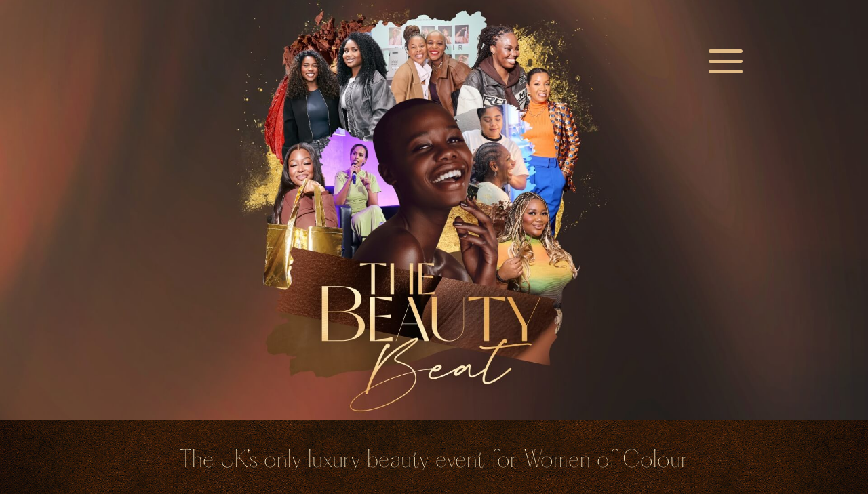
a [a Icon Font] (726, 63)
